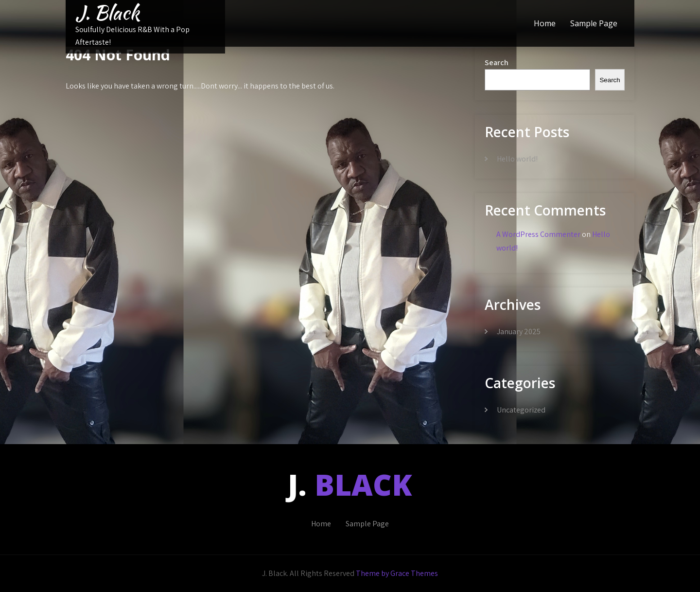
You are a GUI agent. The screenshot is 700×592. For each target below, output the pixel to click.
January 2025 (519, 332)
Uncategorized (521, 410)
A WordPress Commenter (538, 234)
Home (545, 23)
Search (497, 63)
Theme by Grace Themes (397, 573)
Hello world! (517, 159)
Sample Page (594, 23)
